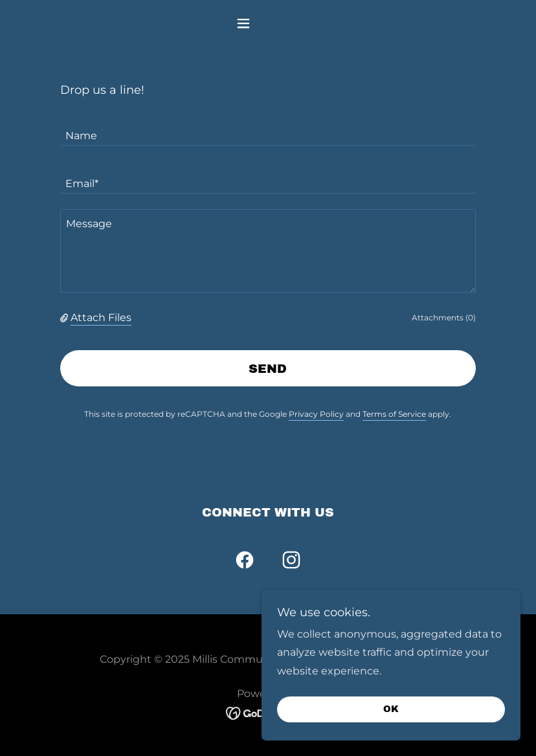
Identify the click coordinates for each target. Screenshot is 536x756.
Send (268, 369)
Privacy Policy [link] (316, 414)
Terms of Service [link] (394, 414)
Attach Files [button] (101, 317)
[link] (245, 562)
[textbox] (268, 129)
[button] (268, 23)
